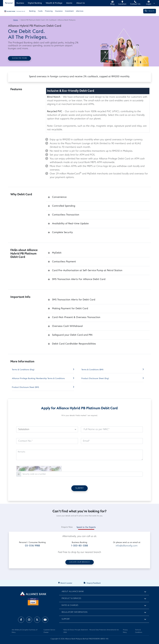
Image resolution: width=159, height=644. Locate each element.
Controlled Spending (64, 206)
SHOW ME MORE (19, 58)
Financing (49, 11)
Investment (69, 11)
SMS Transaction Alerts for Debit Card (74, 300)
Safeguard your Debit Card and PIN (72, 335)
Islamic (69, 3)
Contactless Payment (64, 262)
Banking (32, 11)
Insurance (59, 11)
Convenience (59, 197)
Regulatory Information (74, 612)
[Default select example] (47, 429)
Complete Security (62, 232)
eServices (80, 11)
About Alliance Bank (73, 592)
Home (16, 20)
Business (20, 3)
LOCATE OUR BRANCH (80, 562)
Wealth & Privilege (54, 3)
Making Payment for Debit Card (70, 309)
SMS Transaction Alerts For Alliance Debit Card (79, 279)
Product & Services (71, 599)
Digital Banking (35, 3)
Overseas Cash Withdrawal (67, 326)
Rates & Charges (70, 605)
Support (66, 619)
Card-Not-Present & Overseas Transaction (76, 317)
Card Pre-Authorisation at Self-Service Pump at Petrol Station (87, 271)
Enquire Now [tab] (67, 527)
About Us (81, 3)
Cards (40, 11)
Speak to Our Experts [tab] (86, 527)
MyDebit (57, 253)
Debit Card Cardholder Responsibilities (74, 344)
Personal (9, 3)
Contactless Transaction (66, 215)
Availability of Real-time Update (70, 224)
